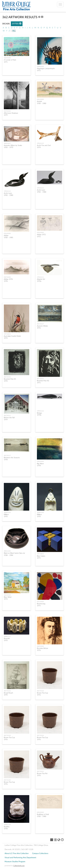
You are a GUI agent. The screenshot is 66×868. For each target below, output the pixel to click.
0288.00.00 (40, 66)
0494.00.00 (40, 812)
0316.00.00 (7, 233)
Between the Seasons (12, 458)
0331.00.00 (40, 233)
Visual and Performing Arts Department (20, 858)
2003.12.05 (7, 551)
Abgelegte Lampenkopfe (46, 69)
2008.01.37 (7, 636)
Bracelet (7, 638)
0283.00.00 (40, 461)
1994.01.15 (40, 188)
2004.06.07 (7, 143)
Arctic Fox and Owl (44, 145)
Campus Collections (40, 853)
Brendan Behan (42, 648)
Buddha (7, 827)
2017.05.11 (7, 416)
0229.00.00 (7, 58)
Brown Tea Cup (42, 693)
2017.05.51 (40, 379)
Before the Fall (9, 418)
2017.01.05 (7, 780)
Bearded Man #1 (10, 379)
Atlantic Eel (41, 279)
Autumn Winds (42, 326)
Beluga (39, 413)
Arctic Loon (8, 193)
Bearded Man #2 (43, 381)
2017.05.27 (40, 324)
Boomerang (41, 604)
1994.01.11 (40, 277)
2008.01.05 (7, 512)
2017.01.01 (40, 771)
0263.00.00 (7, 595)
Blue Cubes (41, 556)
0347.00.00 (7, 277)
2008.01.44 (7, 825)
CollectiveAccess (19, 866)
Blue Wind (8, 597)
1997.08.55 (7, 334)
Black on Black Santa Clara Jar (14, 553)
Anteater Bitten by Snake (13, 145)
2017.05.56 (7, 691)
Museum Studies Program (15, 862)
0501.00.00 (40, 99)
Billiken (6, 515)
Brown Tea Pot (42, 773)
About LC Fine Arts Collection (17, 853)
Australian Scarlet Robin (12, 336)
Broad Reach (8, 693)
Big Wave (40, 464)
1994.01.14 (7, 191)
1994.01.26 (40, 411)
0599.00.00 (7, 111)
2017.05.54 (7, 377)
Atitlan (6, 236)
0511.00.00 (40, 602)
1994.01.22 (40, 143)
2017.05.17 (7, 456)
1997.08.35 (40, 554)
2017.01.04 (40, 735)
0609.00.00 (40, 646)
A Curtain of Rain (10, 60)
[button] (20, 23)
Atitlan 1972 (41, 235)
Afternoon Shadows (11, 113)
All (14, 31)
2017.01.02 (40, 691)
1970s (17, 24)
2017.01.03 (7, 735)
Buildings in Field (43, 814)
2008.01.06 (40, 512)
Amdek (39, 101)
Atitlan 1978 (8, 279)
